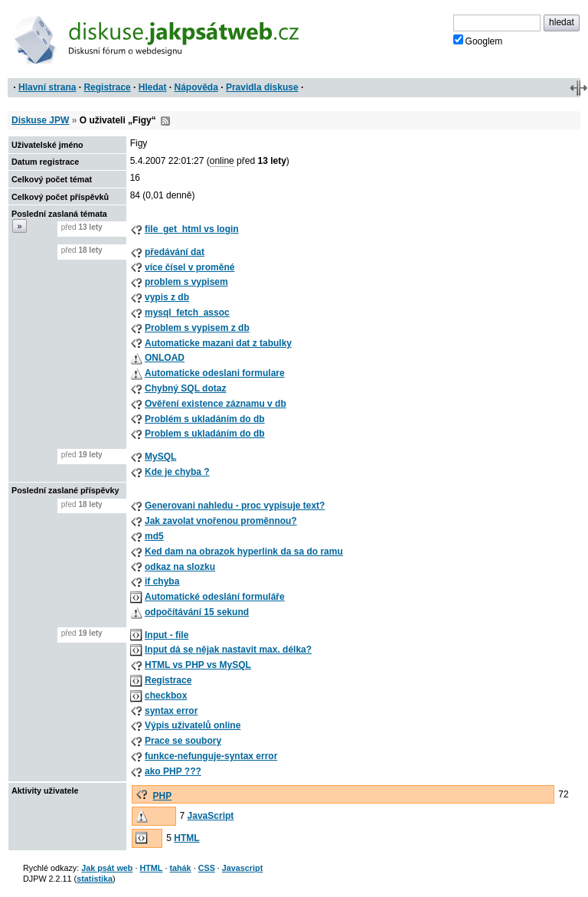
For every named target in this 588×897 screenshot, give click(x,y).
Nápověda (196, 87)
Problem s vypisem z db (197, 328)
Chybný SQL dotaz (185, 388)
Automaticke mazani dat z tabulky (218, 343)
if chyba (162, 581)
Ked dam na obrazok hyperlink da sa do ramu (244, 552)
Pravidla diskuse (262, 87)
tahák (180, 868)
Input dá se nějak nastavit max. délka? (228, 650)
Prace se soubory (183, 741)
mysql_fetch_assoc (187, 313)
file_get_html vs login (192, 229)
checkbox (166, 696)
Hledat (153, 87)
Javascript (242, 868)
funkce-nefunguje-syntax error (211, 756)
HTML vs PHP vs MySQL (198, 665)
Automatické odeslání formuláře (215, 597)
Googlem (478, 41)
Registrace (107, 87)
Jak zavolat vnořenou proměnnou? (221, 521)
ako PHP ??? (173, 771)
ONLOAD (165, 358)
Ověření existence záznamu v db (216, 404)
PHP (163, 796)
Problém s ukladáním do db (205, 419)
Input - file (167, 635)
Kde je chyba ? (177, 472)
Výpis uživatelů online (193, 725)
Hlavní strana (47, 87)
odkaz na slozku (180, 567)
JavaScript (211, 816)
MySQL (160, 457)
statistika (95, 879)
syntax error (171, 711)
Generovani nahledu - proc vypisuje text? (235, 506)
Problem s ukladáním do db (205, 434)
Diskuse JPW (40, 120)
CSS (207, 868)
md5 (154, 536)
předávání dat (175, 252)
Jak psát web (107, 868)
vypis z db (167, 297)
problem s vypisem (186, 282)
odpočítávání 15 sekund (197, 612)
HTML (186, 838)
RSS (165, 121)
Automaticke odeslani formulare (215, 373)
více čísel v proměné (189, 267)
